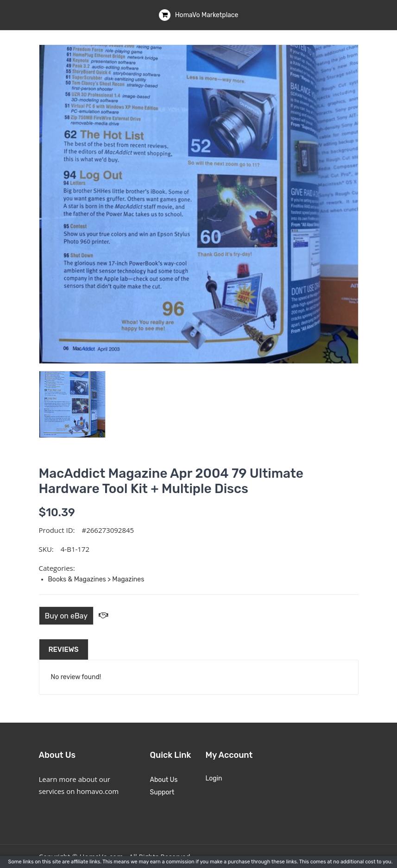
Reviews (64, 649)
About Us (164, 780)
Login (214, 778)
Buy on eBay (66, 616)
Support (162, 792)
